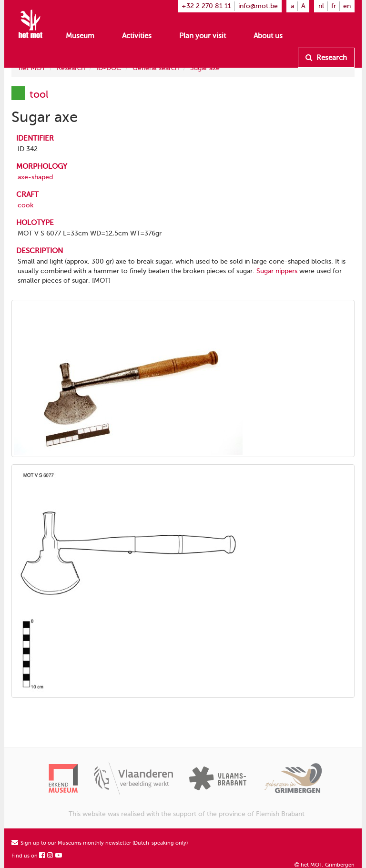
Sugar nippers (277, 271)
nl (321, 6)
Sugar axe (205, 68)
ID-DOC (109, 68)
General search (156, 68)
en (347, 6)
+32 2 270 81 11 (206, 6)
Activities (137, 36)
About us (268, 36)
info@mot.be (258, 6)
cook (25, 205)
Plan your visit (203, 36)
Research (326, 58)
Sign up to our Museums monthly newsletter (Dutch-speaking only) (100, 843)
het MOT (32, 68)
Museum (80, 36)
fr (334, 6)
